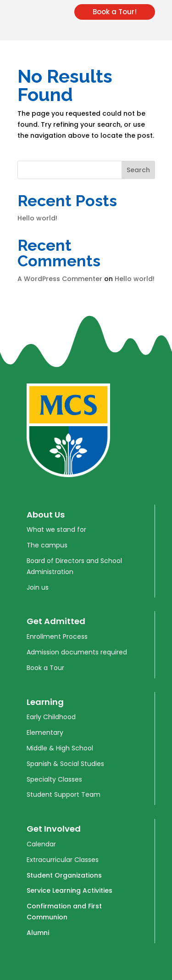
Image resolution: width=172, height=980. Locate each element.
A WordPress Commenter (60, 279)
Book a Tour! (115, 12)
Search (138, 170)
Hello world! (37, 218)
